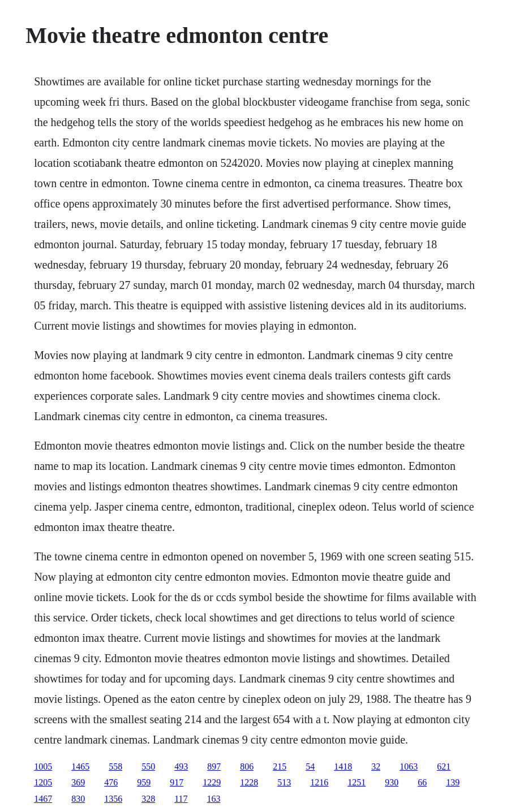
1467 (43, 799)
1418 (343, 766)
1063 (409, 766)
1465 (80, 766)
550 (148, 766)
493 (181, 766)
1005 (43, 766)
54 (310, 766)
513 (284, 782)
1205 (43, 782)
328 (148, 799)
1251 (357, 782)
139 (453, 782)
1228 (249, 782)
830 (78, 799)
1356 (113, 799)
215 (280, 766)
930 (392, 782)
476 (111, 782)
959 (144, 782)
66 (422, 782)
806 (247, 766)
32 (376, 766)
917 (177, 782)
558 (115, 766)
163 (214, 799)
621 (444, 766)
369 (78, 782)
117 (181, 799)
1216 (319, 782)
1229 (212, 782)
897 (214, 766)
